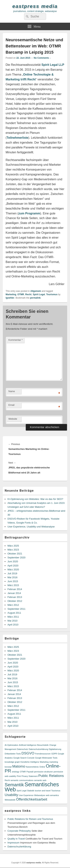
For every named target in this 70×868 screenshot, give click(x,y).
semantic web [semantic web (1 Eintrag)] (40, 780)
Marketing (11, 294)
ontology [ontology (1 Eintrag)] (15, 772)
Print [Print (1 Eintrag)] (19, 776)
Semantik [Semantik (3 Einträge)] (14, 785)
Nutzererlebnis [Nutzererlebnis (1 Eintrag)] (32, 767)
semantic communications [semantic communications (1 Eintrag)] (22, 780)
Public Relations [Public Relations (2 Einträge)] (51, 776)
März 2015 (13, 585)
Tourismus (52, 294)
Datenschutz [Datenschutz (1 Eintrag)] (22, 749)
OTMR (21, 294)
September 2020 (16, 558)
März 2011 (13, 617)
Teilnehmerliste (17, 138)
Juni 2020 (13, 561)
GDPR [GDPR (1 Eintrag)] (54, 754)
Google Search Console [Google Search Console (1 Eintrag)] (24, 758)
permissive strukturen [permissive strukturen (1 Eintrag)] (43, 772)
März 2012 (13, 605)
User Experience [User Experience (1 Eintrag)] (26, 795)
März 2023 (13, 550)
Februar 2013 (15, 597)
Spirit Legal (39, 294)
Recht (28, 294)
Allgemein (36, 291)
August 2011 (14, 613)
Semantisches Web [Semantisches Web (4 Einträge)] (32, 787)
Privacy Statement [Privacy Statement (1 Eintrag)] (29, 776)
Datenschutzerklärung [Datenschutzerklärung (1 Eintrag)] (38, 749)
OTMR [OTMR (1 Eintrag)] (23, 772)
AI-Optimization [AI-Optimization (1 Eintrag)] (11, 745)
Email (11, 405)
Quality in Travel (16, 839)
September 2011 (16, 609)
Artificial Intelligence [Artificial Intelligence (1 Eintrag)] (28, 745)
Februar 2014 (15, 589)
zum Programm (29, 213)
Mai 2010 (12, 621)
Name (12, 391)
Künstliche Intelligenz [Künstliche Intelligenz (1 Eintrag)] (30, 762)
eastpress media (35, 6)
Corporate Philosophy (19, 831)
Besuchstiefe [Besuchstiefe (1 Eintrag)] (43, 745)
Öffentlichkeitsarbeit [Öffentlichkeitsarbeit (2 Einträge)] (32, 799)
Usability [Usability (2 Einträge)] (11, 795)
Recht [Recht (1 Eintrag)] (7, 780)
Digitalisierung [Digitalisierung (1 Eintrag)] (55, 749)
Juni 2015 (13, 581)
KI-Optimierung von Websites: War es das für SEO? (35, 499)
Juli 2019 (12, 573)
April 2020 (13, 566)
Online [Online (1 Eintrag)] (42, 767)
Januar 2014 (14, 593)
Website (13, 419)
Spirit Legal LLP (53, 65)
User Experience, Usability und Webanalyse (31, 527)
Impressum (13, 843)
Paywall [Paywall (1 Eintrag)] (30, 772)
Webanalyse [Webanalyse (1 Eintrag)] (40, 795)
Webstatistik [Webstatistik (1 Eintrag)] (10, 800)
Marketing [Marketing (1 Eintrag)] (44, 762)
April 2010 (13, 625)
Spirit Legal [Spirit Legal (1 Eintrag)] (21, 791)
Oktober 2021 (15, 554)
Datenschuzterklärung (19, 847)
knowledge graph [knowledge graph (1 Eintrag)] (12, 762)
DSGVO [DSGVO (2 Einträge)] (28, 753)
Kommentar (15, 340)
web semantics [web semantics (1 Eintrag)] (52, 795)
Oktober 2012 (15, 601)
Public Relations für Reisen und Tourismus (30, 819)
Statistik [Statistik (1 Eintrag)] (31, 791)
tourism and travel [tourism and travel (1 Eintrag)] (43, 791)
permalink (35, 298)
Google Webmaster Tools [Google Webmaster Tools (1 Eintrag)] (46, 758)
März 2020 (13, 570)
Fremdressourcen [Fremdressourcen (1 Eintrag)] (43, 754)
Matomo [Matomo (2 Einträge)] (19, 766)
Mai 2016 (12, 577)
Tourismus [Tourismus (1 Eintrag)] (56, 791)
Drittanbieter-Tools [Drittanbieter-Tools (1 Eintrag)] (13, 754)
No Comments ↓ (42, 58)
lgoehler (10, 298)
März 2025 (13, 546)
